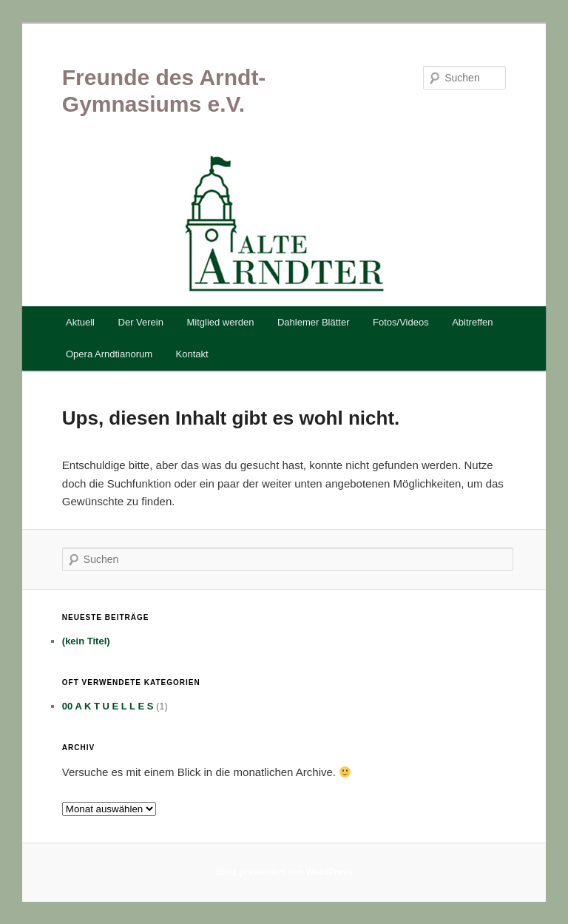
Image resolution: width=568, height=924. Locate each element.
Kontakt (192, 354)
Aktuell (80, 322)
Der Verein (141, 322)
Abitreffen (472, 322)
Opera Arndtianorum (109, 354)
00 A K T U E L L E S (108, 706)
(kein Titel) (86, 641)
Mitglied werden (220, 322)
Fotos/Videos (401, 322)
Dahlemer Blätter (314, 322)
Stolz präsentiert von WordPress (284, 872)
